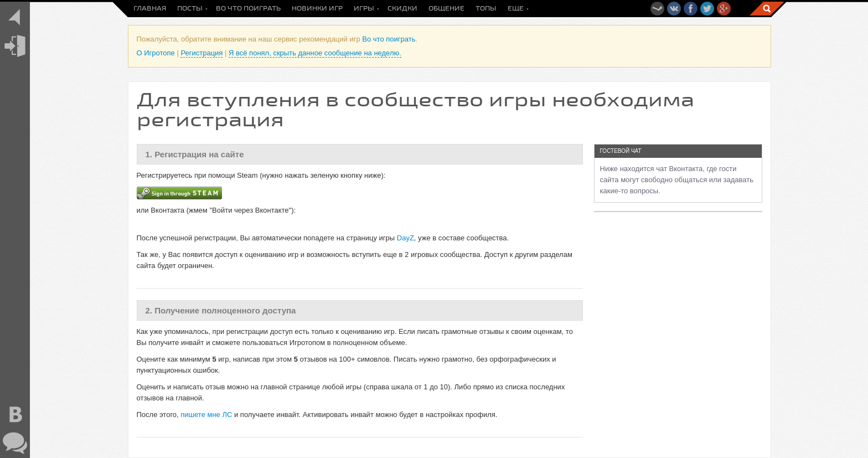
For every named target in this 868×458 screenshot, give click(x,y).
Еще (516, 9)
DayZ (405, 238)
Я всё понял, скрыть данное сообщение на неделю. (315, 53)
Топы (486, 9)
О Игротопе (156, 53)
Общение (446, 9)
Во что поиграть (248, 9)
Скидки (402, 9)
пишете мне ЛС (206, 415)
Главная (150, 9)
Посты (190, 9)
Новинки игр (317, 9)
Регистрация (201, 53)
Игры (364, 9)
